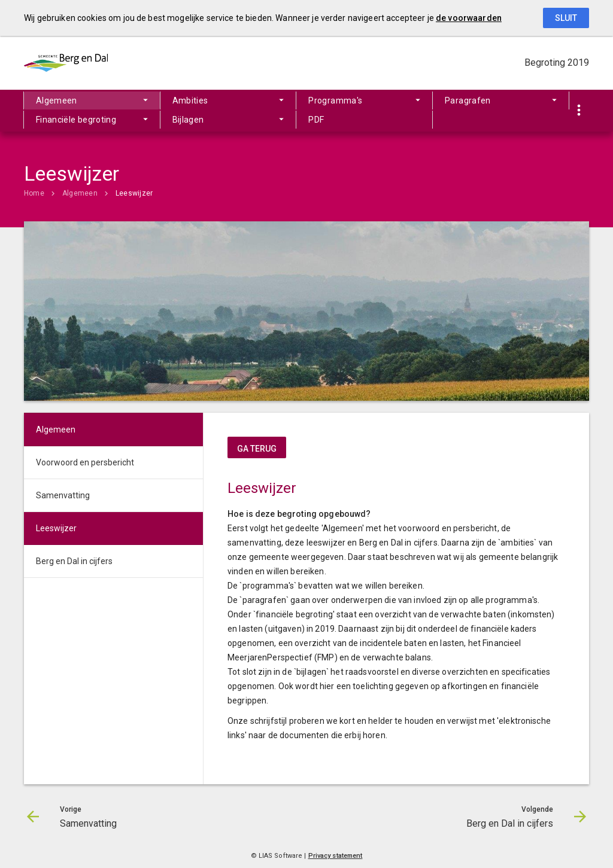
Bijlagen (188, 120)
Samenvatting (63, 495)
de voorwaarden (469, 18)
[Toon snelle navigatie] (579, 111)
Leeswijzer (134, 193)
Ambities (190, 100)
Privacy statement (336, 856)
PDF (316, 120)
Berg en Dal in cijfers (74, 561)
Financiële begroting (76, 120)
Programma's (335, 100)
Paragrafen (468, 100)
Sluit (566, 18)
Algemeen (57, 100)
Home (34, 193)
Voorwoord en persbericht (85, 462)
